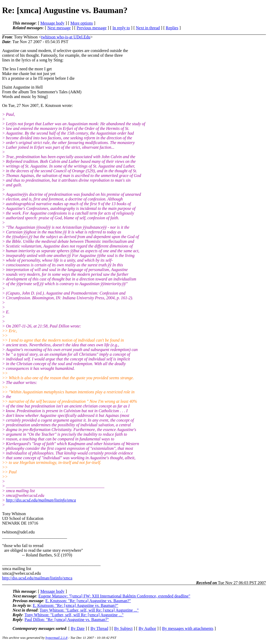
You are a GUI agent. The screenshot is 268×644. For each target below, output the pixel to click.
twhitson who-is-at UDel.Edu (66, 37)
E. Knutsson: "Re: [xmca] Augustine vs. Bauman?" (88, 601)
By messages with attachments (188, 628)
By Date (78, 628)
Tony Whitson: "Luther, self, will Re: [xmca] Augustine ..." (89, 610)
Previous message (92, 28)
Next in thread (148, 28)
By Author (147, 628)
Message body (52, 23)
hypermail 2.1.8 (57, 638)
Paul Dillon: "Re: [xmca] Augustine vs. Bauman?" (67, 620)
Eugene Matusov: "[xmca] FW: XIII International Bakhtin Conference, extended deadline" (114, 596)
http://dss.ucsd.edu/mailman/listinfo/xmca (41, 500)
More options (82, 23)
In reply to (121, 28)
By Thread (99, 628)
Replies (172, 28)
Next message (59, 28)
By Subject (123, 628)
